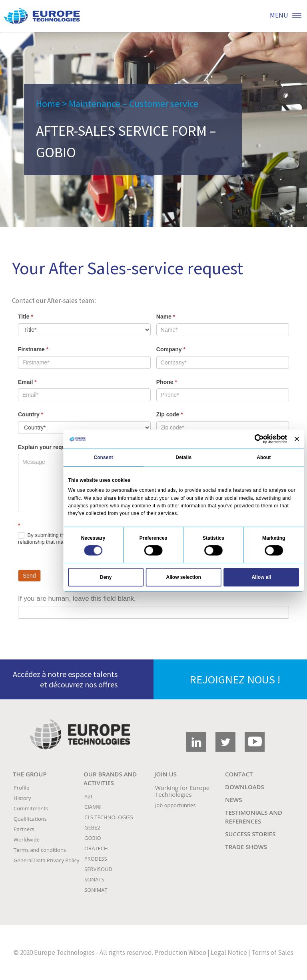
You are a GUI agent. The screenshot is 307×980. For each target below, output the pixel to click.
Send (29, 576)
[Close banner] (297, 439)
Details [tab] (183, 457)
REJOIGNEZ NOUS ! (235, 679)
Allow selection (184, 577)
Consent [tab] (103, 457)
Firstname (33, 349)
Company (171, 349)
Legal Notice (229, 952)
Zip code (170, 414)
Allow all (261, 577)
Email (27, 382)
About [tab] (264, 457)
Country (31, 414)
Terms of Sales (272, 952)
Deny (106, 577)
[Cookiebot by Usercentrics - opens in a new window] (259, 439)
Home (48, 104)
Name (166, 317)
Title (26, 317)
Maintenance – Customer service (134, 104)
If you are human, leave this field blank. (77, 599)
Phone (167, 382)
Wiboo (197, 952)
